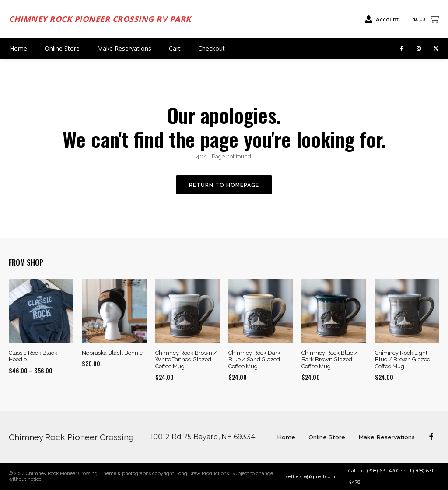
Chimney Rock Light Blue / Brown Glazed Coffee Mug (403, 360)
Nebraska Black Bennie (112, 353)
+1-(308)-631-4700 (380, 471)
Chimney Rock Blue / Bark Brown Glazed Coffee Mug (330, 360)
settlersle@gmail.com (311, 476)
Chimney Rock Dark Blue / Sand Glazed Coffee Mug (254, 360)
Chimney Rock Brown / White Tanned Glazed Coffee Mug (186, 360)
